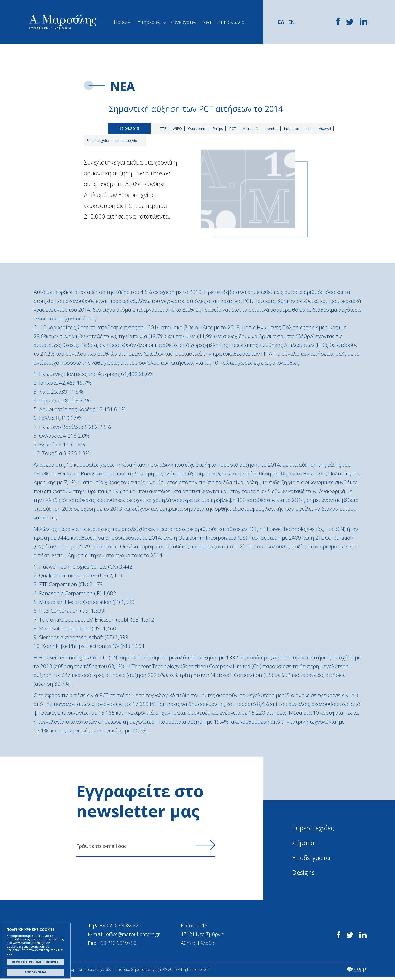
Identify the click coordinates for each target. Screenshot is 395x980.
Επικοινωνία (231, 22)
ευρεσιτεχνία (126, 141)
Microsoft (252, 129)
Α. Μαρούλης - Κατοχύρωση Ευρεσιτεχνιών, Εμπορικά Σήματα (63, 22)
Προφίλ (122, 22)
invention (293, 129)
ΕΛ (281, 22)
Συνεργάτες (184, 22)
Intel (310, 129)
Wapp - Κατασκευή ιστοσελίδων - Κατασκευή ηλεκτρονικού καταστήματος (357, 972)
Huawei (326, 129)
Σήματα (304, 843)
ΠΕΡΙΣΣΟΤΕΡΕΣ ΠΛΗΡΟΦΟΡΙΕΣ (35, 962)
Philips (219, 129)
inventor (272, 129)
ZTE (164, 129)
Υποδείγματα (312, 858)
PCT (234, 129)
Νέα (207, 22)
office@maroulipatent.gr (137, 936)
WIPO (178, 129)
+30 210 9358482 (122, 927)
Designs (304, 873)
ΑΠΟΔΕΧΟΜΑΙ (35, 972)
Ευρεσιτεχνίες (98, 141)
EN (292, 22)
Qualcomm (199, 129)
